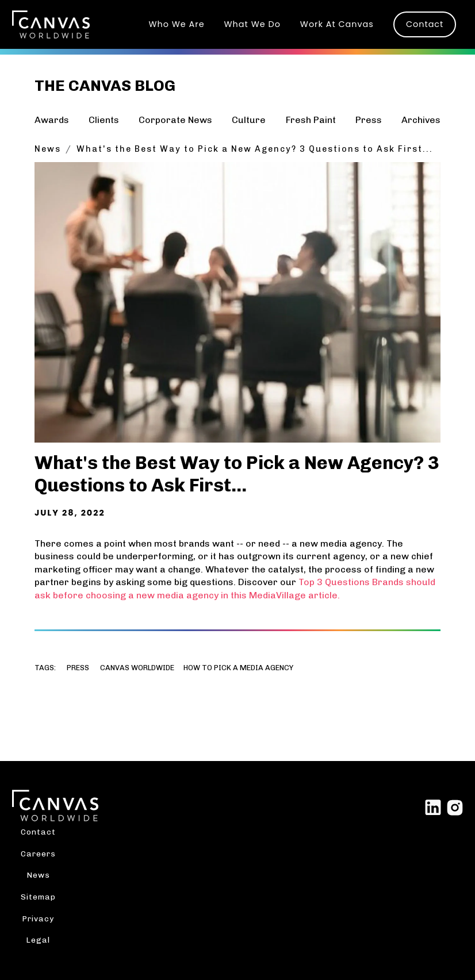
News (48, 149)
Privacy (38, 918)
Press (369, 120)
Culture (249, 120)
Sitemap (38, 897)
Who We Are (176, 24)
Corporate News (175, 120)
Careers (38, 854)
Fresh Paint (311, 120)
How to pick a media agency (238, 668)
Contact (425, 24)
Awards (52, 120)
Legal (38, 940)
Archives (421, 120)
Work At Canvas (337, 24)
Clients (104, 120)
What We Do (252, 24)
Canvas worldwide (137, 668)
